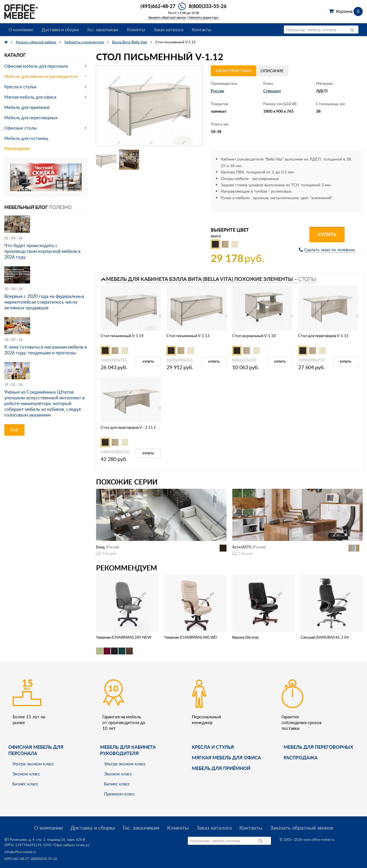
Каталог (15, 55)
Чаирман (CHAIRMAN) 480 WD (191, 637)
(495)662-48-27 (158, 6)
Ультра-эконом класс (33, 764)
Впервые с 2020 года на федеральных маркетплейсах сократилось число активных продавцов (44, 302)
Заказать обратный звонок (167, 17)
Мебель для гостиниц (26, 138)
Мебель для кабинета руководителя (41, 76)
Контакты (202, 30)
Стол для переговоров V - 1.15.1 (128, 427)
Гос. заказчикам (103, 30)
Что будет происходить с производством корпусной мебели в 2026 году (42, 251)
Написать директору (204, 17)
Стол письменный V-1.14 (122, 336)
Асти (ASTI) (242, 547)
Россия (217, 91)
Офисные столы (21, 128)
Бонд (100, 547)
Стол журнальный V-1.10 (254, 336)
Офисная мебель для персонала (36, 66)
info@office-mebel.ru (20, 852)
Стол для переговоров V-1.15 (323, 336)
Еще (14, 430)
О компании (21, 30)
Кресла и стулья (20, 87)
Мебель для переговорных (31, 118)
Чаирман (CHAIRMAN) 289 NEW (124, 637)
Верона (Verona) (245, 637)
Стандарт (272, 91)
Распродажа (17, 148)
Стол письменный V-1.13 (188, 336)
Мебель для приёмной (221, 768)
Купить (327, 234)
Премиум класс (120, 794)
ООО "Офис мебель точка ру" (67, 845)
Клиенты (136, 30)
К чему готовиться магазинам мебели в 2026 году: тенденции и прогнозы (46, 350)
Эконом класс (26, 774)
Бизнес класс (25, 784)
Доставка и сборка (60, 30)
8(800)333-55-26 (208, 6)
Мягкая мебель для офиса (30, 97)
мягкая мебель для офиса (226, 757)
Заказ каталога (168, 30)
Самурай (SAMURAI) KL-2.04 (325, 637)
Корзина (349, 11)
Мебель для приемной (27, 107)
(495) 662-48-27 (17, 859)
